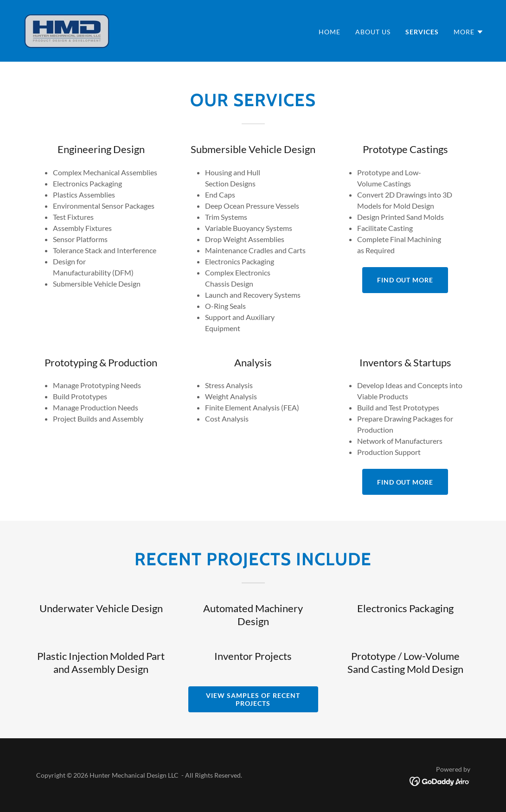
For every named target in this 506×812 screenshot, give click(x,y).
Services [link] (422, 32)
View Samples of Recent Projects (253, 699)
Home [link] (330, 32)
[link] (67, 30)
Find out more (405, 280)
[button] (469, 32)
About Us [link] (373, 32)
